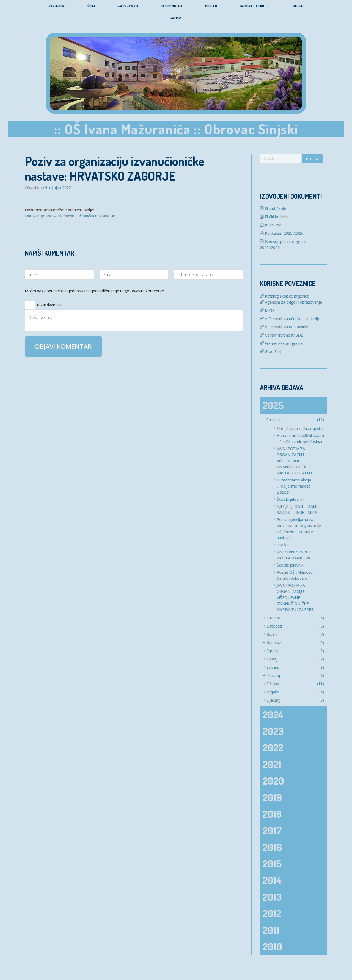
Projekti (211, 6)
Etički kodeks (274, 217)
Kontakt (176, 18)
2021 (272, 764)
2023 (273, 731)
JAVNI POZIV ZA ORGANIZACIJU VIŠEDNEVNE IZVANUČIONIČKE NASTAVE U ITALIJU (294, 461)
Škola (91, 6)
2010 (272, 947)
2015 (272, 864)
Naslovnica (57, 6)
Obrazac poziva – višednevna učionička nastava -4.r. (71, 216)
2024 (273, 715)
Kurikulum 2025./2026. (282, 233)
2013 (272, 897)
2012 (272, 913)
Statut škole (273, 208)
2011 (271, 930)
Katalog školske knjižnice (284, 296)
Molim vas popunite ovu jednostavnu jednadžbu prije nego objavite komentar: (94, 291)
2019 (272, 797)
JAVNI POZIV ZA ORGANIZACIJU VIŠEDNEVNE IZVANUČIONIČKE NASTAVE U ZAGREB (295, 597)
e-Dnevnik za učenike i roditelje (290, 319)
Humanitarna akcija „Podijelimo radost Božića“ (294, 486)
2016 (272, 847)
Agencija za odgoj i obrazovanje (291, 302)
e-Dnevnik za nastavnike (284, 327)
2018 (272, 814)
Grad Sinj (270, 352)
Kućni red (271, 225)
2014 (272, 880)
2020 (273, 781)
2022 (273, 747)
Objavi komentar (63, 346)
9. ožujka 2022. (58, 188)
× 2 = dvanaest (44, 303)
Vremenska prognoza (281, 343)
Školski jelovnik (290, 499)
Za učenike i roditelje (254, 6)
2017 (272, 830)
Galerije (298, 6)
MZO (267, 310)
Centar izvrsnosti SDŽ (281, 335)
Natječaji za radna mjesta (300, 428)
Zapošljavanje (128, 6)
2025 (273, 405)
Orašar (283, 545)
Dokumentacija (172, 6)
